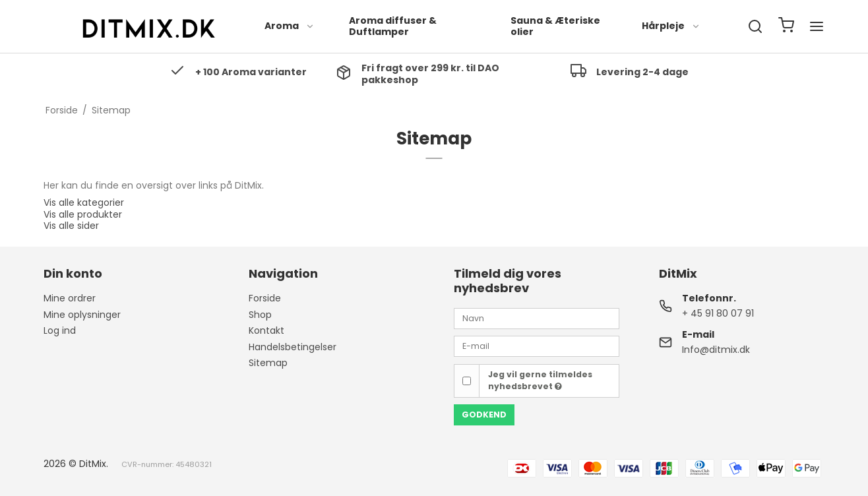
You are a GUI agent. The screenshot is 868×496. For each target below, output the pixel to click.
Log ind (60, 330)
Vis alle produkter (83, 214)
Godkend (484, 415)
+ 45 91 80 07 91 (718, 313)
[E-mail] (537, 346)
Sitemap (268, 363)
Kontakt (266, 330)
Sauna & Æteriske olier (555, 26)
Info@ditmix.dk (716, 350)
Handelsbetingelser (293, 347)
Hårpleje (671, 26)
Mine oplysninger (82, 315)
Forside (265, 298)
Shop (260, 315)
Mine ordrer (70, 298)
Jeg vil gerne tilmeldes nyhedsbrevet (540, 380)
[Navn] (537, 318)
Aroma (290, 26)
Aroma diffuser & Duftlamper (393, 26)
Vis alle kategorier (84, 202)
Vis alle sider (71, 226)
